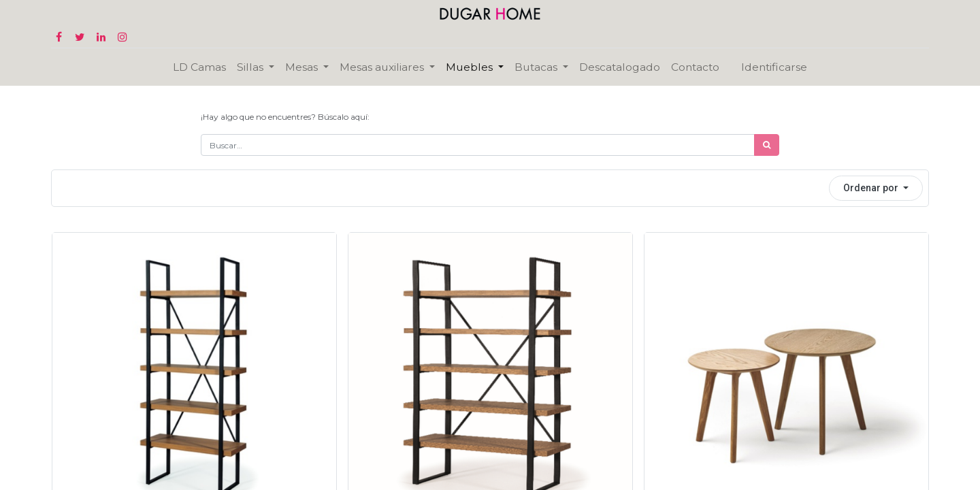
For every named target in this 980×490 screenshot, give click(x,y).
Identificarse (774, 67)
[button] (876, 188)
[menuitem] (199, 67)
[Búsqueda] (767, 145)
